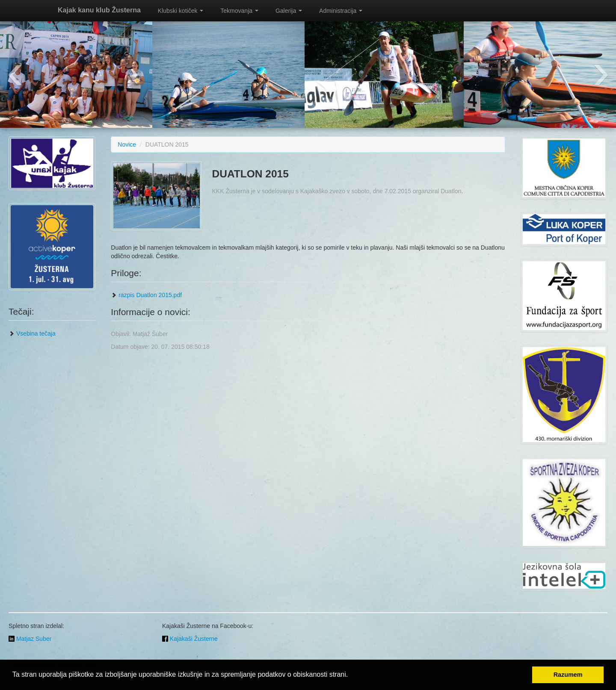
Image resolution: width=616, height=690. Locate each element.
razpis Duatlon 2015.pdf (146, 295)
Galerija (289, 11)
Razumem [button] (568, 675)
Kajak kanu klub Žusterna (99, 10)
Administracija (341, 11)
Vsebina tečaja (32, 333)
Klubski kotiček (181, 11)
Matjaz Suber (30, 639)
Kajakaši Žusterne (190, 639)
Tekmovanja (239, 11)
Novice (127, 144)
